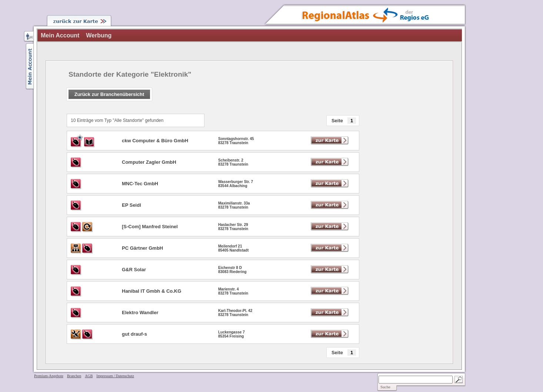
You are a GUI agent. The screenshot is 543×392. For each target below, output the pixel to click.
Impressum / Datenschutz (115, 376)
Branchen (74, 376)
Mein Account (60, 35)
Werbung (99, 35)
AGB (89, 376)
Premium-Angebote (49, 376)
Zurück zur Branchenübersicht (109, 94)
